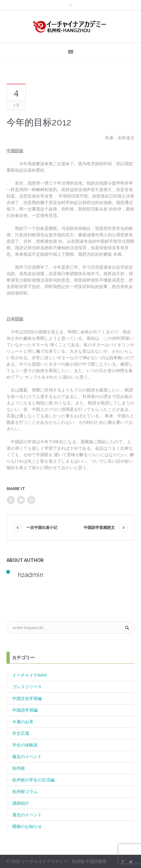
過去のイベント (27, 815)
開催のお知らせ (27, 826)
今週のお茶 (23, 722)
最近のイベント (27, 756)
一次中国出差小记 (42, 528)
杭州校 (19, 768)
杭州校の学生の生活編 (33, 780)
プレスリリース (27, 687)
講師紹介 (21, 803)
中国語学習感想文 (99, 528)
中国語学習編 (25, 710)
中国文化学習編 (27, 698)
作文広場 (21, 733)
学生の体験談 (25, 745)
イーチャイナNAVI (29, 675)
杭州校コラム (25, 791)
